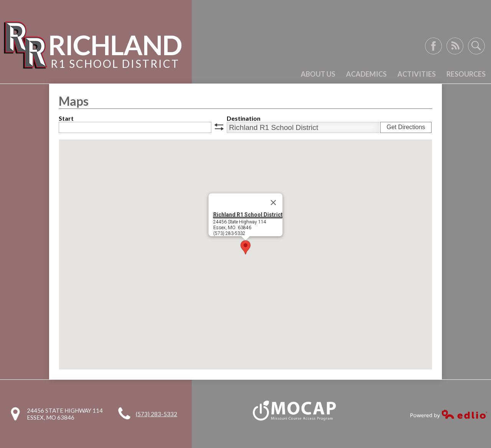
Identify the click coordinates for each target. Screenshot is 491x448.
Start (66, 118)
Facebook (433, 46)
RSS (455, 46)
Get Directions (406, 127)
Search (476, 46)
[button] (245, 247)
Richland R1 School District (248, 215)
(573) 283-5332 (157, 414)
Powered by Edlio (449, 414)
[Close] (274, 203)
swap (219, 127)
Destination (244, 118)
